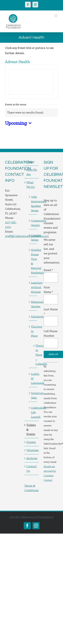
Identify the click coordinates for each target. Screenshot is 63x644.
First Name (48, 290)
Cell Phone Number (50, 333)
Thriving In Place (33, 331)
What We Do (31, 185)
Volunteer (32, 450)
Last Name (51, 311)
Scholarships (33, 316)
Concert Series (33, 237)
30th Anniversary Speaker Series (33, 204)
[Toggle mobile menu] (56, 16)
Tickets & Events (31, 429)
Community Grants (33, 223)
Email (48, 270)
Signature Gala (33, 395)
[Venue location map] (32, 82)
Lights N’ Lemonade (33, 378)
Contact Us (32, 469)
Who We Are (32, 172)
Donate (31, 442)
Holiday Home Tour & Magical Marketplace (33, 261)
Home (30, 162)
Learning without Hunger (33, 287)
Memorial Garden (33, 304)
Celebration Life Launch (33, 412)
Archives (32, 458)
